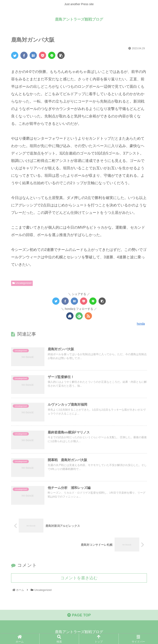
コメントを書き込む (79, 578)
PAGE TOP (79, 615)
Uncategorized (22, 283)
